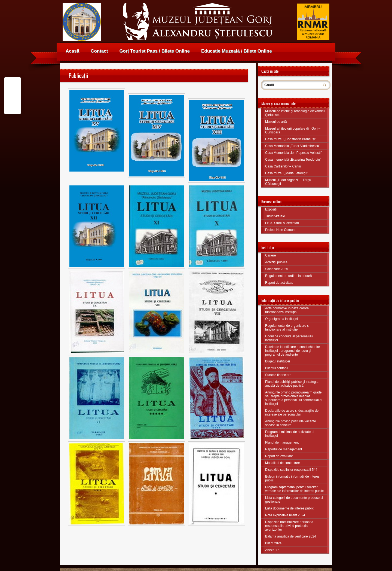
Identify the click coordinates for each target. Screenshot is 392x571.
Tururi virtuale (275, 216)
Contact (99, 51)
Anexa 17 (272, 550)
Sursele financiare (278, 375)
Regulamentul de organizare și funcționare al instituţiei (287, 328)
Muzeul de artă (276, 122)
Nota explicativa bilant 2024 (285, 515)
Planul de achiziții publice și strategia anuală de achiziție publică (292, 384)
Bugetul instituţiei (278, 361)
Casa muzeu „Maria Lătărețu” (286, 173)
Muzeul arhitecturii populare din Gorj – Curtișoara (293, 130)
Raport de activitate (279, 283)
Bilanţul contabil (277, 368)
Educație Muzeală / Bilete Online (237, 51)
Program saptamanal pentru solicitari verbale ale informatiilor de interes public (294, 489)
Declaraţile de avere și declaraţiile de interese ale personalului (292, 413)
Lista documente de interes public (290, 508)
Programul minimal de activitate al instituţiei (290, 434)
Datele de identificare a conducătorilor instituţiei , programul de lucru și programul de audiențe (293, 351)
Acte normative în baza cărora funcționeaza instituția (287, 310)
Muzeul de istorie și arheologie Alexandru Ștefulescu (295, 113)
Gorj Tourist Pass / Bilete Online (154, 51)
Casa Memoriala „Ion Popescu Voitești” (293, 153)
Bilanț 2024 (273, 543)
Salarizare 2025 (277, 269)
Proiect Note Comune (281, 230)
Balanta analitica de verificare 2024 (291, 536)
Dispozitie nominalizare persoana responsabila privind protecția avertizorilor (289, 526)
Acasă (72, 51)
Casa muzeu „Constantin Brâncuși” (290, 139)
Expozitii (271, 209)
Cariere (270, 255)
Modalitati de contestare (282, 463)
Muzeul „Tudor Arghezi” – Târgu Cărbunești (288, 182)
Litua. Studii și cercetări (282, 223)
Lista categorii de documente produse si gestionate (294, 500)
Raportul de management (284, 449)
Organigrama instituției (281, 319)
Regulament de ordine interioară (288, 276)
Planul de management (282, 442)
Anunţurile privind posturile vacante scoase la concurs (291, 423)
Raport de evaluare (279, 456)
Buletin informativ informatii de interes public (292, 478)
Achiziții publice (276, 262)
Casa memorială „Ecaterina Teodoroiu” (293, 160)
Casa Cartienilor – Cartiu (283, 166)
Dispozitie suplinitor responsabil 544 (291, 470)
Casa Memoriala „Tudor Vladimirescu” (293, 146)
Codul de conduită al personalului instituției (289, 338)
